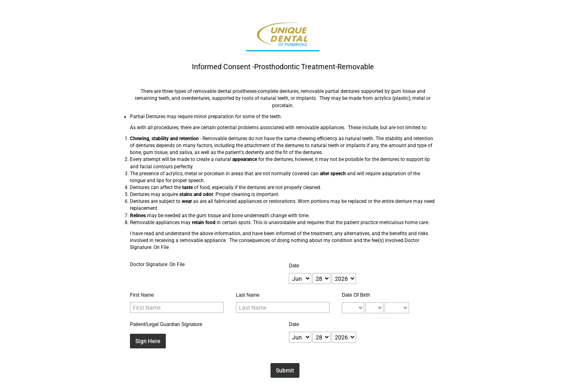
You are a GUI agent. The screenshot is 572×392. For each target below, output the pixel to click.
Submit (285, 370)
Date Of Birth (356, 295)
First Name (142, 295)
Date (294, 266)
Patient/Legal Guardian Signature (166, 324)
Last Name (248, 295)
